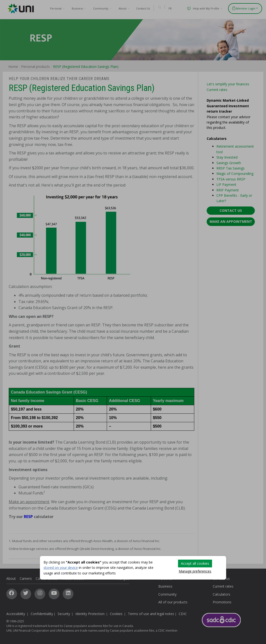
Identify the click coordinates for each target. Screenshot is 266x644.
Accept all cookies (195, 563)
